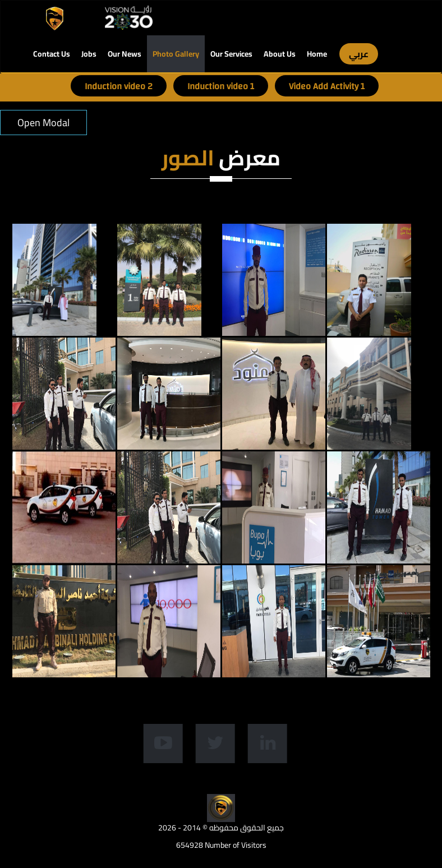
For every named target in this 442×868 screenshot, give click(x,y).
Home (317, 54)
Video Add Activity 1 (327, 86)
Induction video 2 (119, 86)
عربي (359, 54)
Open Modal (43, 123)
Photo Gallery (176, 54)
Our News (125, 54)
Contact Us (52, 54)
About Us (280, 54)
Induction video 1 (221, 86)
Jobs (89, 54)
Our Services (231, 54)
